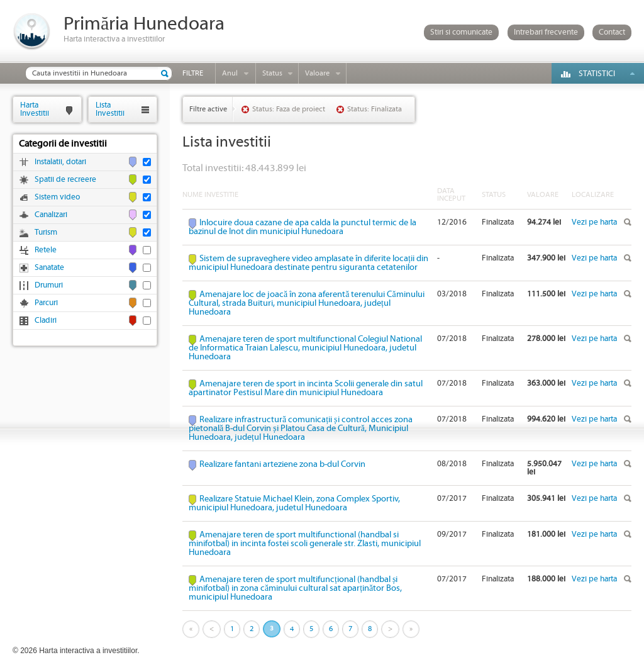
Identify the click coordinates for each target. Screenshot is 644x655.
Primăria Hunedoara (144, 24)
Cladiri (46, 321)
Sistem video (57, 197)
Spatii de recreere (65, 180)
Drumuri (49, 285)
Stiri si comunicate (461, 32)
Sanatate (49, 268)
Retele (46, 250)
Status (272, 73)
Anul (230, 73)
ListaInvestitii (110, 109)
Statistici (597, 74)
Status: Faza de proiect (289, 109)
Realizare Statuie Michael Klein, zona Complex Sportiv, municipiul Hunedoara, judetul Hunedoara (294, 503)
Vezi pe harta (594, 222)
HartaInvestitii (35, 109)
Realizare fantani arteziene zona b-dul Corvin (282, 464)
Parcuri (46, 303)
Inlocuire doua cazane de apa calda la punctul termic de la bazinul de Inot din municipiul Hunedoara (303, 227)
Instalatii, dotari (60, 162)
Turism (46, 232)
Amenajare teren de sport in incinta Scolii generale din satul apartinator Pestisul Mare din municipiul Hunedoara (306, 388)
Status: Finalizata (375, 109)
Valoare (317, 73)
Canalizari (51, 215)
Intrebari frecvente (546, 32)
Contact (612, 32)
